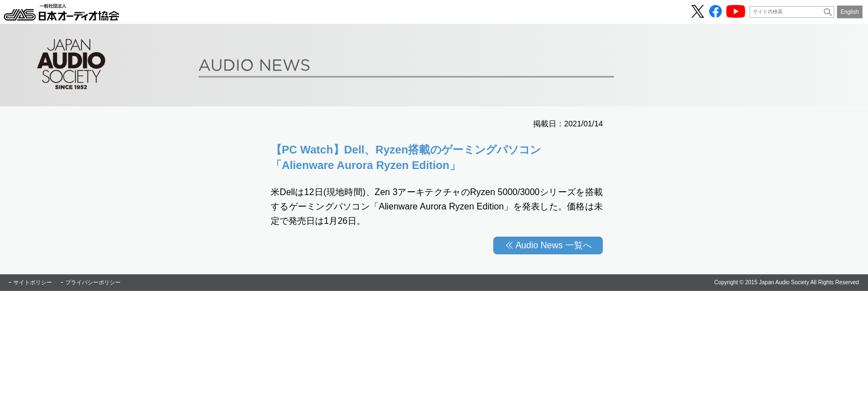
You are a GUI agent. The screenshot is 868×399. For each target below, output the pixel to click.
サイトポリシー (33, 282)
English (850, 12)
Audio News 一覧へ (554, 245)
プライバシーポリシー (93, 282)
